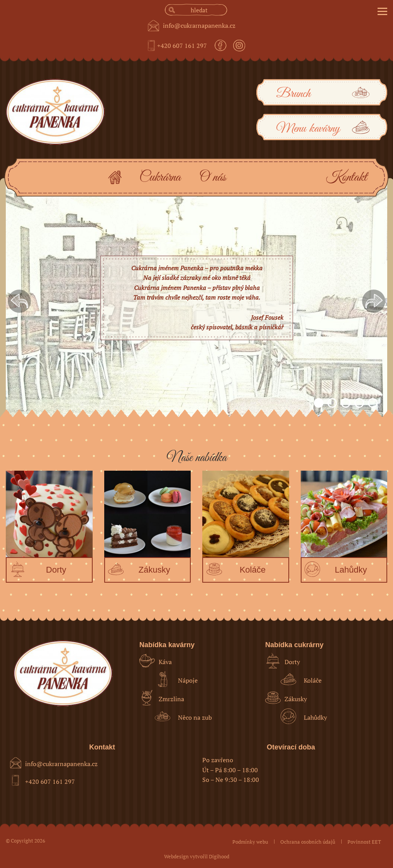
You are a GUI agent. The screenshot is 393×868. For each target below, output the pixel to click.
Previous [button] (19, 301)
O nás (213, 177)
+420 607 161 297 (182, 46)
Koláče (301, 679)
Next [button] (374, 301)
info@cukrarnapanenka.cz (199, 25)
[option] (196, 301)
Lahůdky (304, 716)
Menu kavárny (324, 128)
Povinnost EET (364, 842)
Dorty (283, 661)
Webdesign (176, 856)
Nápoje (176, 679)
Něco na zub (183, 716)
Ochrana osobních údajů (308, 842)
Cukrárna (160, 177)
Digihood (219, 856)
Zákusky (286, 698)
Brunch (324, 93)
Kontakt (347, 177)
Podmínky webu (250, 842)
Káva (156, 661)
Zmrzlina (162, 698)
